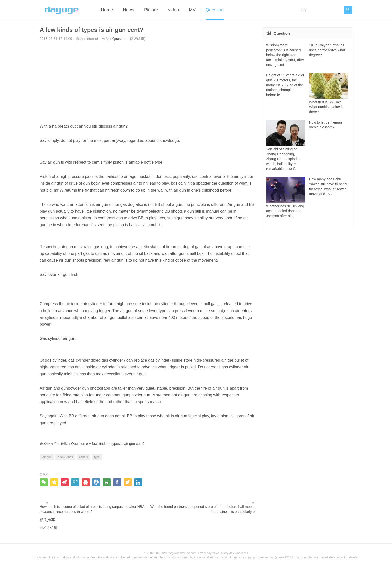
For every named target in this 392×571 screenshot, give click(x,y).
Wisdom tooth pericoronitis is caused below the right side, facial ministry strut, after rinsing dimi (285, 55)
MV (192, 10)
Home (107, 10)
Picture (151, 10)
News (129, 10)
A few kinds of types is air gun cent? (117, 444)
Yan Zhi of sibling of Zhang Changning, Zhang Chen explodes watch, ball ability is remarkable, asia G (286, 151)
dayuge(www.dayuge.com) (180, 553)
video (174, 10)
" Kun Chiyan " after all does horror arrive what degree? (327, 50)
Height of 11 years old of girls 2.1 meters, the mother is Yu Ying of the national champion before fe (285, 85)
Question (215, 10)
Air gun (47, 457)
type (97, 457)
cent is (84, 457)
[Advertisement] (147, 82)
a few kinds (65, 457)
